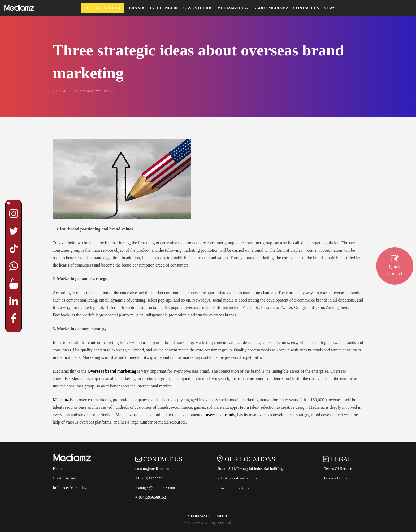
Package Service (102, 8)
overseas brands (220, 415)
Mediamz (61, 400)
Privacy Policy (336, 478)
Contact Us (306, 8)
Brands (137, 8)
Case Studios (198, 8)
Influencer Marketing (70, 488)
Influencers (164, 8)
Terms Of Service (338, 469)
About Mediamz (271, 8)
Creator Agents (65, 478)
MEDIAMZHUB (233, 8)
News (330, 8)
